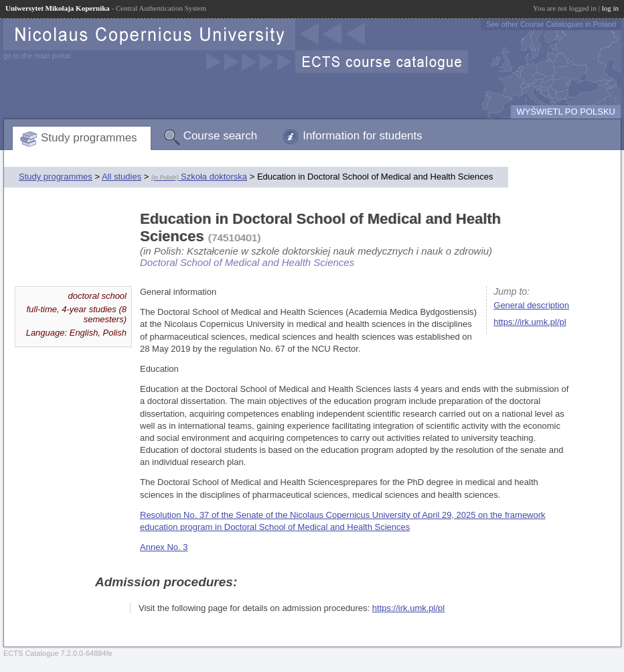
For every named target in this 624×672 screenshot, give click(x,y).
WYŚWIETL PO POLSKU (566, 112)
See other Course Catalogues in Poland (551, 24)
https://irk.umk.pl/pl (530, 322)
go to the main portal (37, 56)
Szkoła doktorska (199, 177)
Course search (221, 136)
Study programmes (89, 138)
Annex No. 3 (164, 547)
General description (531, 305)
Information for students (363, 136)
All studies (122, 177)
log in (610, 8)
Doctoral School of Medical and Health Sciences (247, 262)
